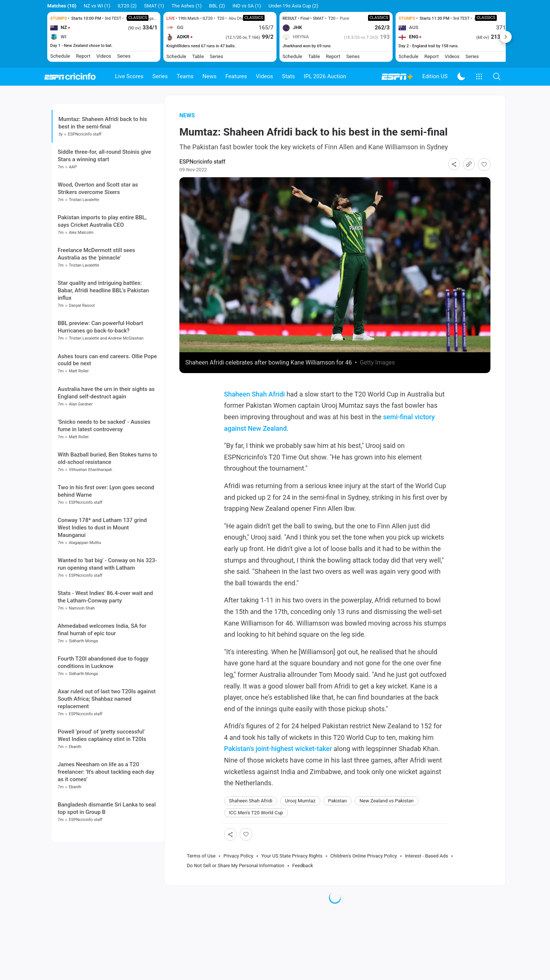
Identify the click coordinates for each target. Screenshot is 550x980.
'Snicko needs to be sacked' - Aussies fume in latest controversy (104, 478)
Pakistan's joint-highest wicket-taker (278, 761)
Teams (185, 76)
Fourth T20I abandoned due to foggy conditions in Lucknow (103, 715)
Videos (265, 76)
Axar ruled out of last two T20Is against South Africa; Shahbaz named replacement (107, 751)
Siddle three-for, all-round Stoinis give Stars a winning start (104, 208)
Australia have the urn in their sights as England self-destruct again (106, 445)
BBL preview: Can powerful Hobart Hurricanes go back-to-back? (100, 379)
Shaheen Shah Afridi (254, 406)
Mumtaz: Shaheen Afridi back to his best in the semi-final (103, 135)
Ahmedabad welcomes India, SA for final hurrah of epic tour (102, 682)
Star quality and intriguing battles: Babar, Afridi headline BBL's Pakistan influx (103, 343)
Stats (289, 76)
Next (506, 37)
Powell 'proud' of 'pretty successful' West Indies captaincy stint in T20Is (102, 788)
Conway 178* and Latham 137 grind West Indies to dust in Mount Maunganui (102, 580)
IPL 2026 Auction (325, 76)
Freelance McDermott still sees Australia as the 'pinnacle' (96, 306)
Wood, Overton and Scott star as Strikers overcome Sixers (98, 241)
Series (160, 76)
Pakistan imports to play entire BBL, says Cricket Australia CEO (102, 273)
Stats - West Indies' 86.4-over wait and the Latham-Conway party (105, 649)
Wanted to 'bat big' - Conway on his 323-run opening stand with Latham (107, 616)
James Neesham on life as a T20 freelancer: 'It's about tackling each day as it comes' (106, 824)
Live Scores (129, 76)
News (210, 76)
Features (236, 76)
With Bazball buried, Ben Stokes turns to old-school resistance (107, 510)
